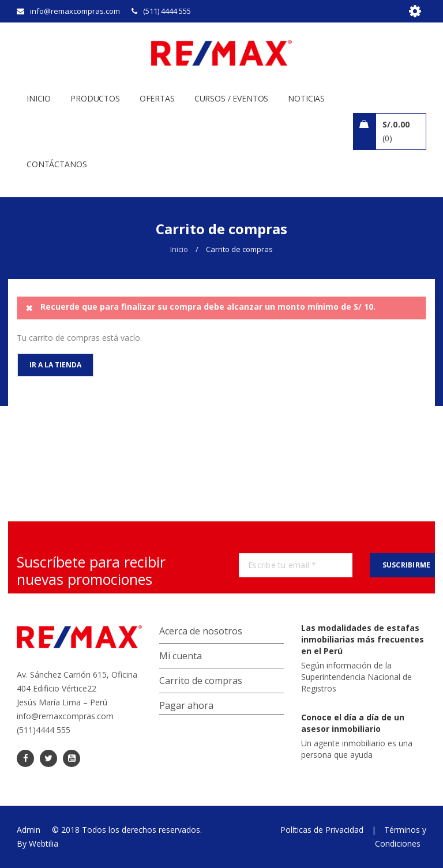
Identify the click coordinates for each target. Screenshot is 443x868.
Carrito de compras (201, 681)
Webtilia (44, 843)
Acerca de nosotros (201, 631)
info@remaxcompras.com (65, 716)
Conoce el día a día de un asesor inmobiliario (353, 723)
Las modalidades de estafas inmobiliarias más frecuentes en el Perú (363, 639)
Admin (29, 830)
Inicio (179, 249)
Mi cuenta (181, 656)
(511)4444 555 (44, 730)
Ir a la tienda (55, 365)
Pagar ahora (186, 705)
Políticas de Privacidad (322, 830)
